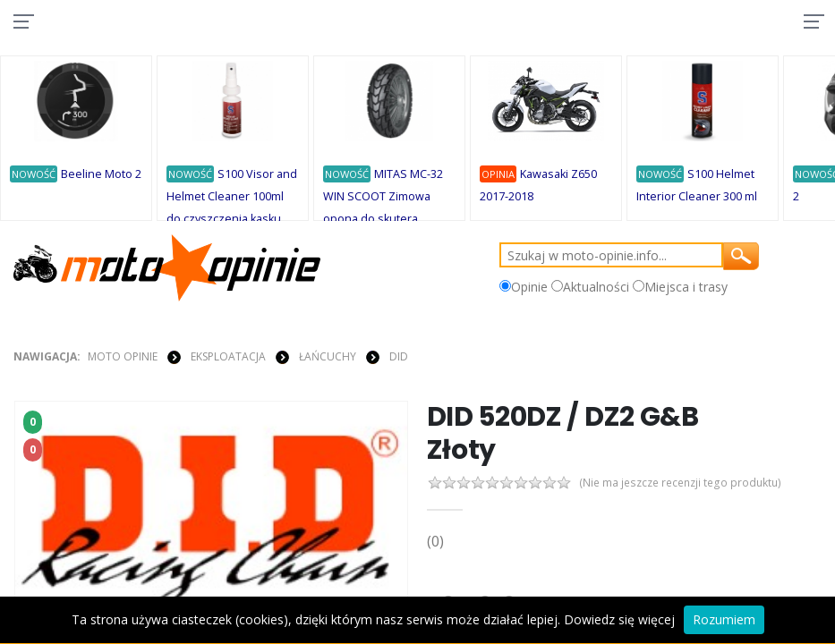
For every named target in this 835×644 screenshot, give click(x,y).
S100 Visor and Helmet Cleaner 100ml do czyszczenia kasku (232, 196)
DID (399, 356)
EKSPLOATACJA (228, 356)
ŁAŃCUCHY (328, 356)
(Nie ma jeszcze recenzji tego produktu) (686, 483)
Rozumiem (724, 619)
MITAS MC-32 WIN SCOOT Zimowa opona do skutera (383, 196)
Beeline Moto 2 (101, 174)
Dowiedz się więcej (619, 619)
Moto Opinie (123, 356)
